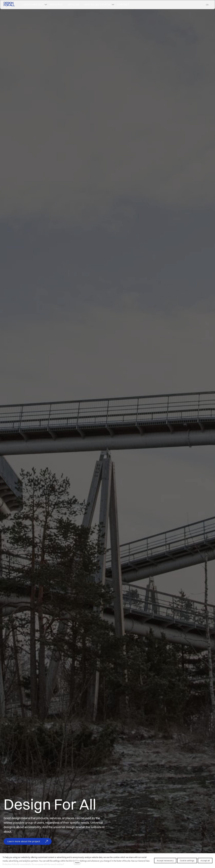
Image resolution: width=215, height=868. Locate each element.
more (77, 862)
